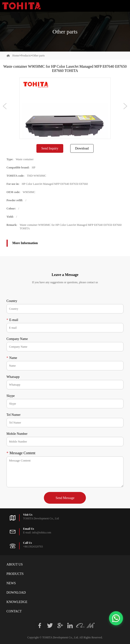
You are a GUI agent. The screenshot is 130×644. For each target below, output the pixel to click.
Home (16, 56)
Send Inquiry (50, 148)
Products (26, 56)
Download (82, 148)
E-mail (12, 320)
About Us (15, 564)
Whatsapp (13, 377)
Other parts (39, 56)
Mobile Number (17, 434)
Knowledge (17, 602)
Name (12, 358)
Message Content (21, 453)
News (11, 583)
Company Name (17, 339)
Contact (14, 611)
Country (12, 301)
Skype (11, 396)
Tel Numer (14, 415)
